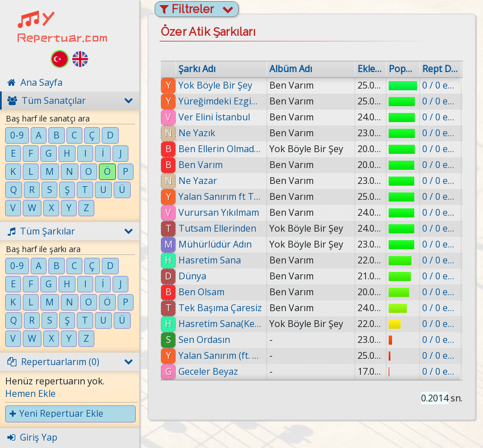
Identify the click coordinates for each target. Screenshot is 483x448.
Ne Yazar (198, 181)
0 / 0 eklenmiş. (440, 85)
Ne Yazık (197, 133)
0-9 (17, 135)
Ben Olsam (201, 292)
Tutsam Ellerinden (217, 228)
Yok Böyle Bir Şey (215, 85)
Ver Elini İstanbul (214, 117)
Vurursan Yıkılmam (219, 212)
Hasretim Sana (210, 260)
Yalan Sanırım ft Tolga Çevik (221, 196)
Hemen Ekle (30, 393)
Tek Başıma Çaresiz (220, 308)
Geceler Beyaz (208, 371)
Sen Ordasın (204, 340)
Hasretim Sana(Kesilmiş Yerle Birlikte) (221, 324)
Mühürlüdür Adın (215, 244)
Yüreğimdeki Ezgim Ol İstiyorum (221, 101)
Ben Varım (201, 165)
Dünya (192, 276)
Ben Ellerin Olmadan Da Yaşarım (221, 149)
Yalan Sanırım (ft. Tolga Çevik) (221, 355)
